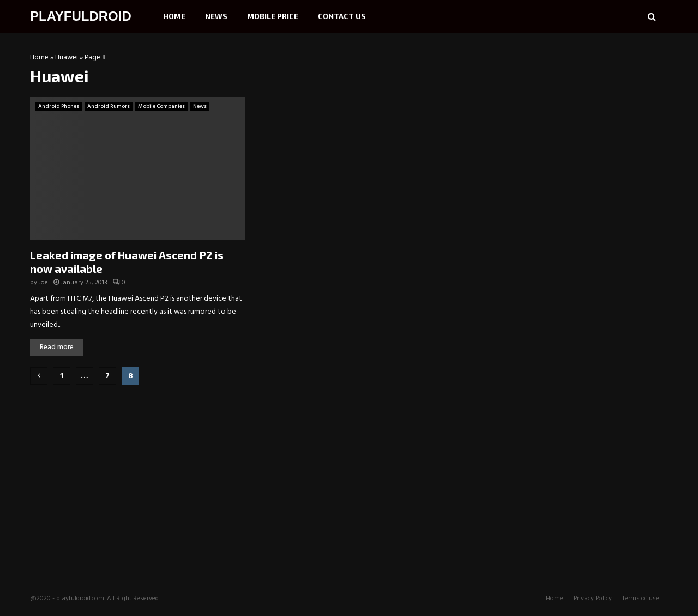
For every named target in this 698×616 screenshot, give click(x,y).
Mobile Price (273, 16)
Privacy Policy (593, 599)
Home (174, 16)
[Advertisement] (586, 123)
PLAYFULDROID (81, 16)
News (216, 16)
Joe (43, 283)
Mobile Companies (161, 106)
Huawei (67, 58)
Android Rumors (109, 106)
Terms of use (641, 599)
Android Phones (59, 106)
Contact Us (342, 16)
